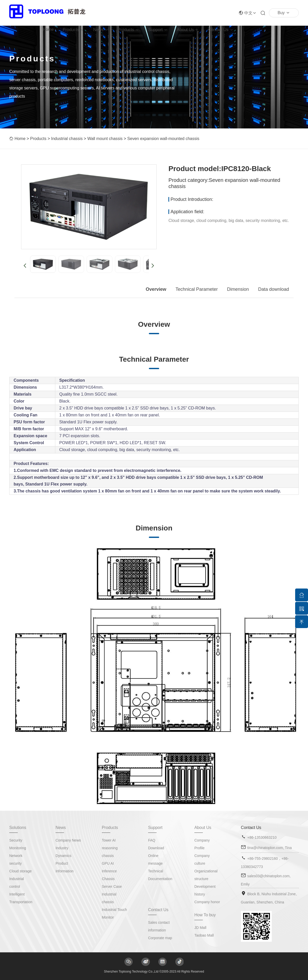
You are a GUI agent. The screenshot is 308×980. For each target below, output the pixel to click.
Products (71, 30)
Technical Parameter (197, 289)
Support (156, 30)
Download (156, 848)
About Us (185, 30)
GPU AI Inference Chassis (109, 871)
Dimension (238, 289)
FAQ (152, 840)
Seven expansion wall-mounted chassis (163, 139)
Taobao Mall (204, 935)
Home (48, 29)
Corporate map (160, 938)
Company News (68, 840)
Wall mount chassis (105, 139)
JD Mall (200, 928)
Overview (156, 289)
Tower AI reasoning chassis (110, 848)
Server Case (112, 886)
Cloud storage (20, 871)
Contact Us (218, 30)
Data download (274, 289)
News (98, 30)
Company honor (207, 902)
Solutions (18, 828)
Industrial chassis (67, 139)
